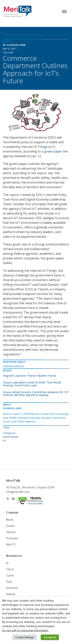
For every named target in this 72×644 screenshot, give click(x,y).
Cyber (10, 575)
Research (12, 588)
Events (10, 526)
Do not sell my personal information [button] (25, 630)
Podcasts (12, 538)
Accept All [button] (50, 637)
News (10, 520)
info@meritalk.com (18, 492)
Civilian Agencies (14, 366)
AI (7, 563)
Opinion (11, 532)
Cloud (10, 569)
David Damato (11, 437)
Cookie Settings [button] (24, 637)
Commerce (9, 433)
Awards (11, 594)
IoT (5, 441)
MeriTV (11, 544)
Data (9, 582)
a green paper (52, 151)
